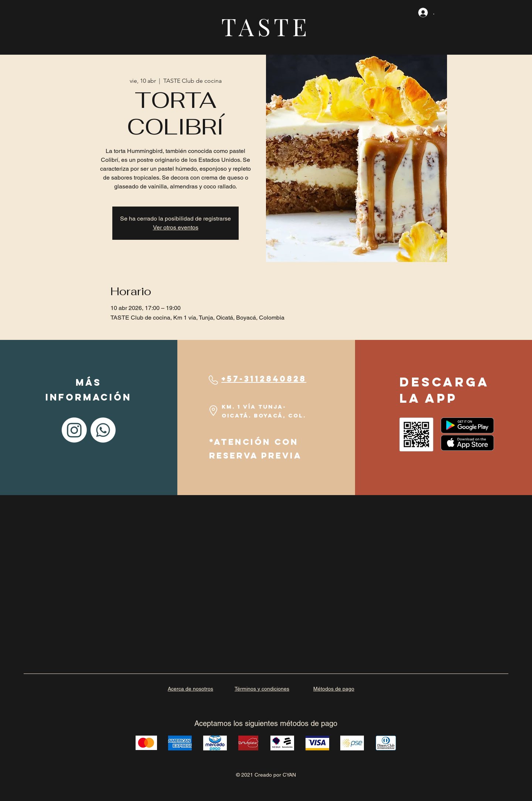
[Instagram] (74, 430)
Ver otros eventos (176, 227)
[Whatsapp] (103, 430)
